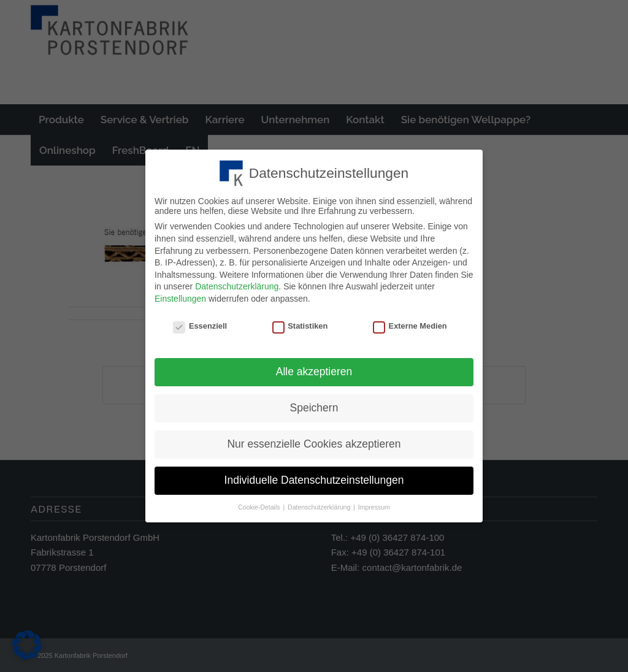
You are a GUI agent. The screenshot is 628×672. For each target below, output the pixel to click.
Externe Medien (410, 323)
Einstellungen (180, 296)
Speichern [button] (314, 405)
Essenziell (200, 323)
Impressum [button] (374, 504)
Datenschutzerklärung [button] (320, 504)
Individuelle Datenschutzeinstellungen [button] (314, 477)
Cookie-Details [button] (260, 504)
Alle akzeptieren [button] (314, 369)
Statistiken (300, 323)
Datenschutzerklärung (237, 284)
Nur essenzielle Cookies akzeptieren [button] (314, 441)
